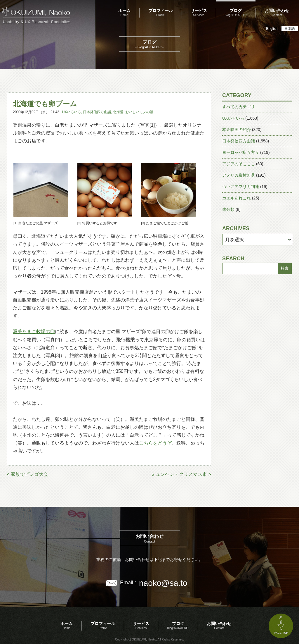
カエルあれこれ (237, 198)
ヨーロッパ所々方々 (241, 152)
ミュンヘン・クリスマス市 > (181, 474)
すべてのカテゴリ (239, 107)
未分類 (228, 209)
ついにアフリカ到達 (241, 187)
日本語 (290, 29)
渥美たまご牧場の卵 (34, 332)
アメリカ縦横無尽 (239, 175)
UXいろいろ (72, 112)
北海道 (118, 112)
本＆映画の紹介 (237, 130)
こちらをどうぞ (155, 443)
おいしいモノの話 (139, 112)
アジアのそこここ (239, 164)
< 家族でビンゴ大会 (27, 474)
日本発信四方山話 (97, 112)
